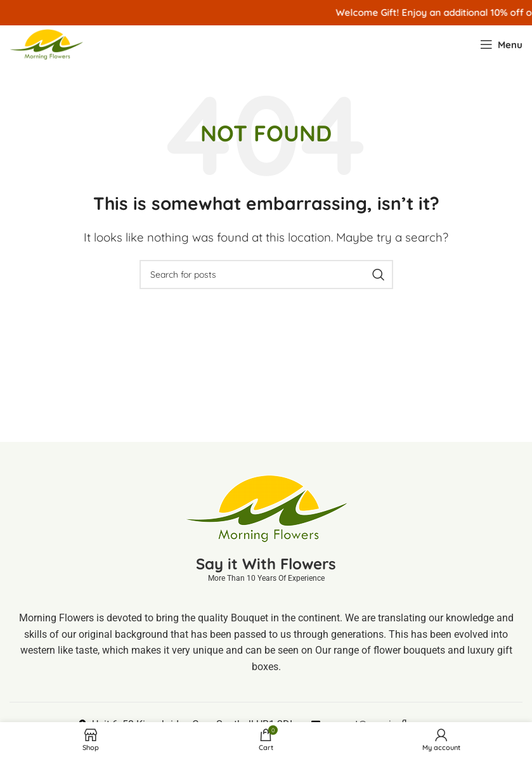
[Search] (266, 275)
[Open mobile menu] (501, 44)
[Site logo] (46, 43)
